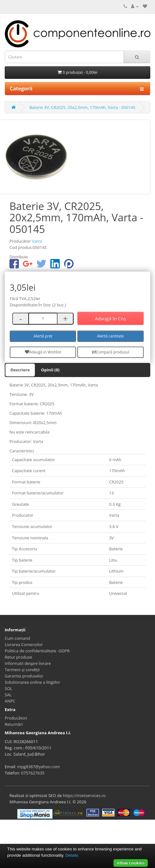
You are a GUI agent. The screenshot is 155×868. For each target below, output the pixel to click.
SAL (8, 695)
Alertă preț (43, 336)
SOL (8, 688)
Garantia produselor (24, 676)
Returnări (14, 724)
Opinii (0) (50, 370)
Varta (37, 241)
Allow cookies (131, 863)
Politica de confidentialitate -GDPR (37, 651)
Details (72, 855)
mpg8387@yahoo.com (39, 767)
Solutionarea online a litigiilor (32, 682)
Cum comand (17, 638)
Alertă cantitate (110, 336)
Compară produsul (111, 352)
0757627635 (33, 773)
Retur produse (18, 657)
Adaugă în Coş (111, 318)
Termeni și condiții (22, 670)
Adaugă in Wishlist (43, 352)
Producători (16, 718)
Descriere (20, 370)
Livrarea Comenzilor (24, 644)
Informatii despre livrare (28, 663)
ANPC (10, 701)
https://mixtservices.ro (84, 795)
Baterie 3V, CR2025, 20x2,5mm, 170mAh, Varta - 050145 (82, 107)
